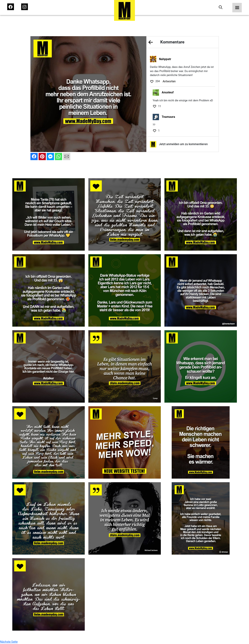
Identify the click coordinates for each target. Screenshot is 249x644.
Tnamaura (168, 117)
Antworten (169, 81)
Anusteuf (168, 92)
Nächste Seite (9, 642)
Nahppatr (165, 59)
